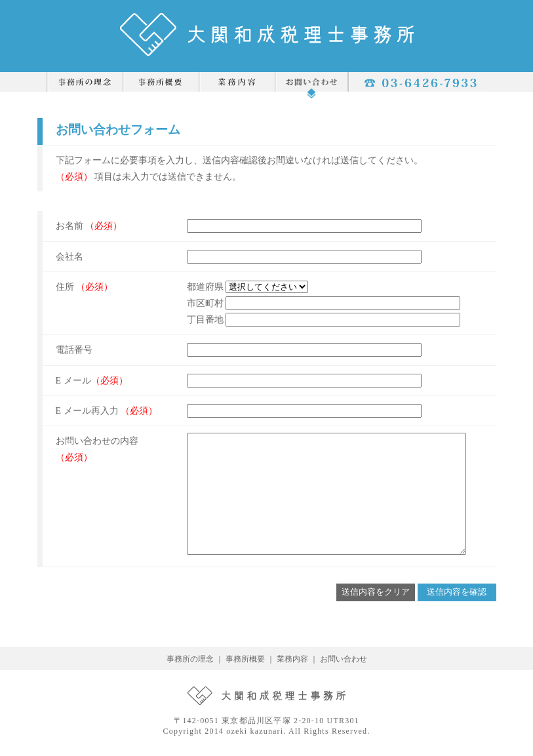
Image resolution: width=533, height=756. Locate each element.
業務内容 (292, 659)
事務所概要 (245, 659)
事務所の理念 (190, 659)
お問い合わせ (344, 659)
